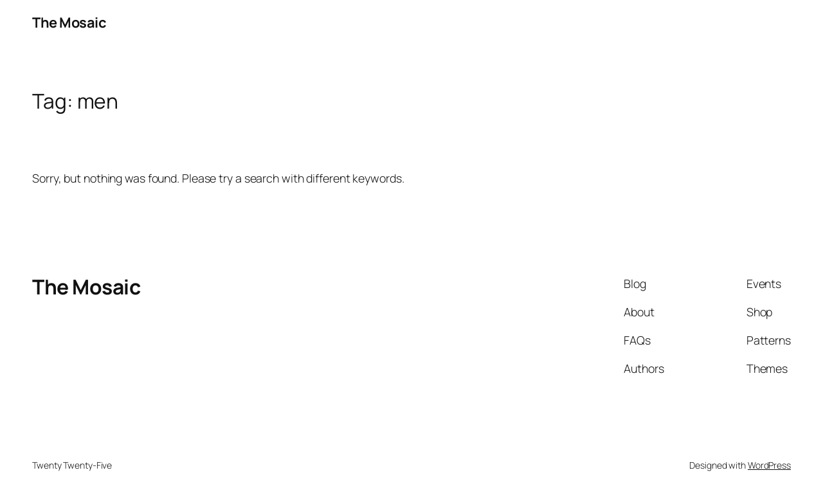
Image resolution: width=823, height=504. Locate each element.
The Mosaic (69, 22)
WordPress (769, 465)
